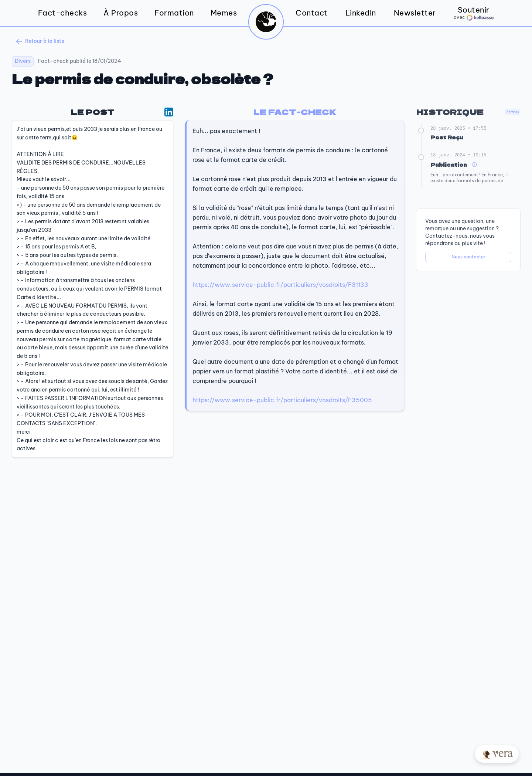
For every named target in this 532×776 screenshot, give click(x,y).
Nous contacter (468, 257)
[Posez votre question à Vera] (497, 754)
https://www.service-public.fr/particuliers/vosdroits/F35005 (282, 400)
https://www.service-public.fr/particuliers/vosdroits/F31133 (280, 285)
